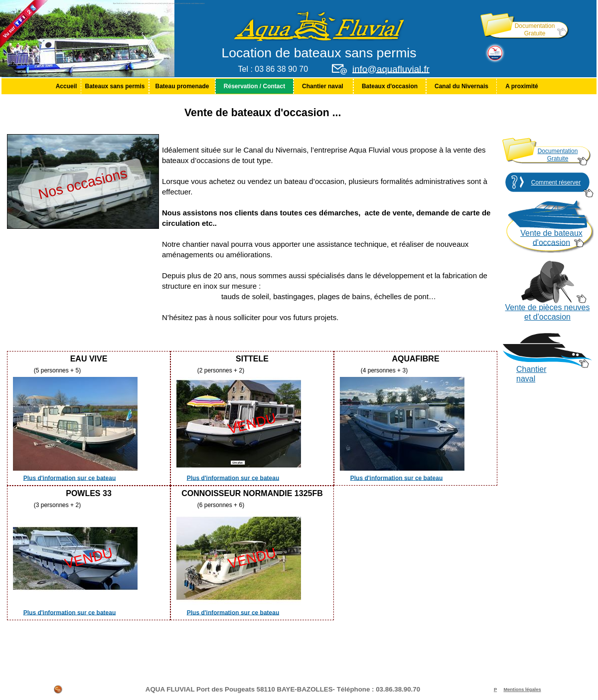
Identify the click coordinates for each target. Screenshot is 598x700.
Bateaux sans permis (115, 86)
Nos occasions (83, 183)
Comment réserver (556, 182)
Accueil (67, 86)
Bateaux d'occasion (390, 86)
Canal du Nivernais (461, 86)
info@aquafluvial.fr (391, 69)
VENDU (252, 424)
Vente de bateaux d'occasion (551, 238)
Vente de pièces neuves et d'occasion (548, 312)
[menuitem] (66, 86)
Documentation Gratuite (535, 30)
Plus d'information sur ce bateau (70, 478)
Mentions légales (522, 690)
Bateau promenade (182, 86)
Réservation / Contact (254, 86)
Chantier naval (323, 86)
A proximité (522, 86)
